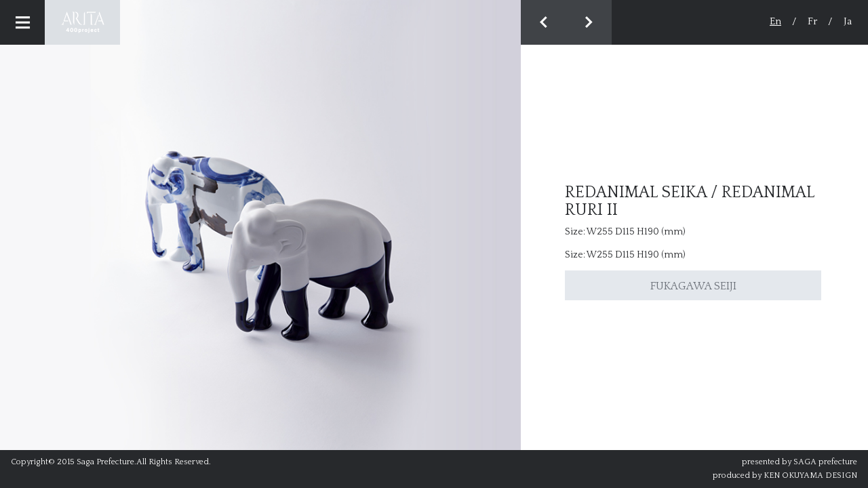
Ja (848, 21)
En (775, 21)
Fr (812, 21)
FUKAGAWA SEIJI (693, 286)
